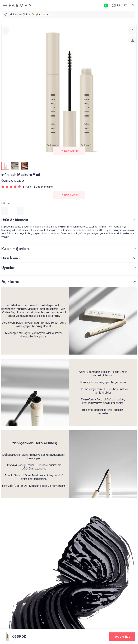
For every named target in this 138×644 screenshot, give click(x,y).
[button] (122, 637)
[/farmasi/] (21, 6)
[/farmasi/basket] (126, 6)
